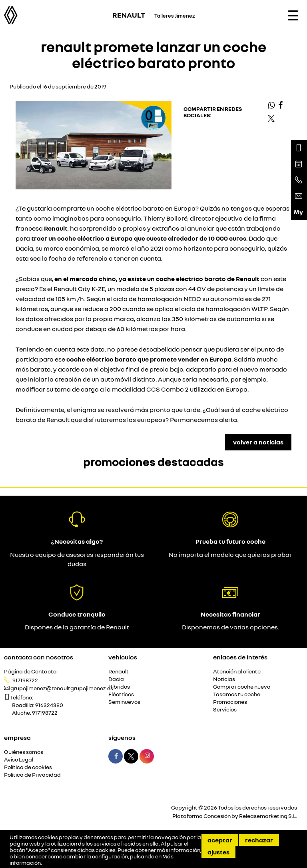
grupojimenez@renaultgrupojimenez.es (62, 688)
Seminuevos (124, 702)
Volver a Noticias (258, 442)
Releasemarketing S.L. (268, 816)
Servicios (225, 710)
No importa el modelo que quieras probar (230, 555)
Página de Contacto (30, 672)
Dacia (116, 679)
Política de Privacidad (32, 775)
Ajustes (218, 852)
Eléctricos (121, 694)
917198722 (25, 680)
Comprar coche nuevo (242, 687)
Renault (119, 672)
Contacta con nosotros (39, 657)
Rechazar (259, 840)
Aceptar (220, 840)
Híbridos (119, 687)
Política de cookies (28, 767)
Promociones (230, 702)
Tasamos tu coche (237, 694)
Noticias (224, 679)
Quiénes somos (24, 752)
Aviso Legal (19, 760)
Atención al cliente (237, 672)
